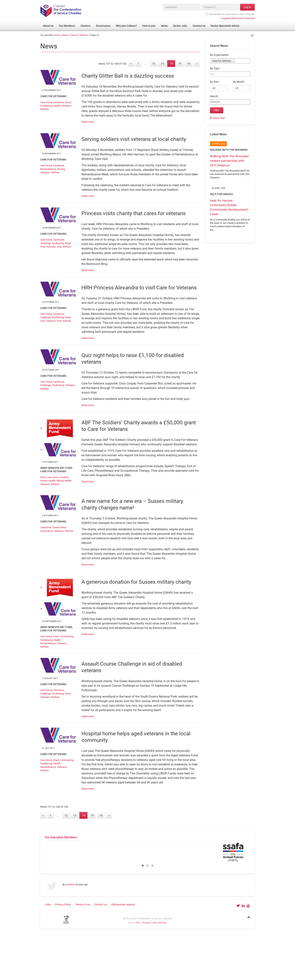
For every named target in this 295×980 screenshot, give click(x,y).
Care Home (46, 102)
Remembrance (48, 169)
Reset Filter (219, 118)
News (65, 35)
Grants (44, 481)
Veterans (66, 106)
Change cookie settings (154, 923)
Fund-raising (67, 636)
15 (180, 64)
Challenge (46, 243)
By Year (214, 82)
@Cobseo (70, 885)
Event (68, 102)
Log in (247, 7)
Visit (59, 247)
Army (43, 477)
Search (214, 96)
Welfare (44, 109)
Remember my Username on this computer (230, 14)
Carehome (59, 102)
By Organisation (219, 55)
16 (189, 64)
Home (57, 35)
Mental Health (64, 481)
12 (154, 64)
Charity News (59, 527)
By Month (239, 82)
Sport (68, 694)
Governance (47, 531)
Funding (64, 477)
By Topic (215, 68)
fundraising (46, 106)
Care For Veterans (79, 35)
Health (57, 106)
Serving (61, 169)
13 (162, 64)
